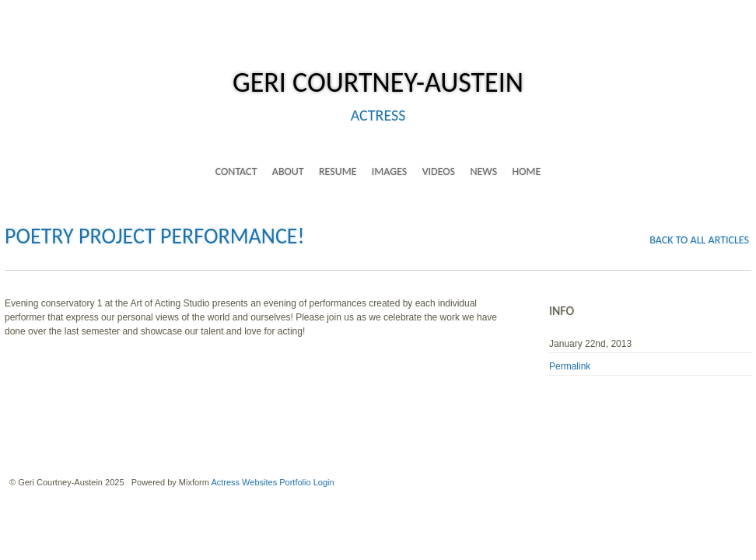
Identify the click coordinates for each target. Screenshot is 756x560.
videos (439, 171)
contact (236, 171)
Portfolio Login (306, 482)
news (483, 171)
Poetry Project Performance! (155, 236)
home (526, 171)
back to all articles (699, 240)
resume (338, 171)
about (288, 171)
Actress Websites (244, 482)
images (389, 171)
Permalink (570, 366)
